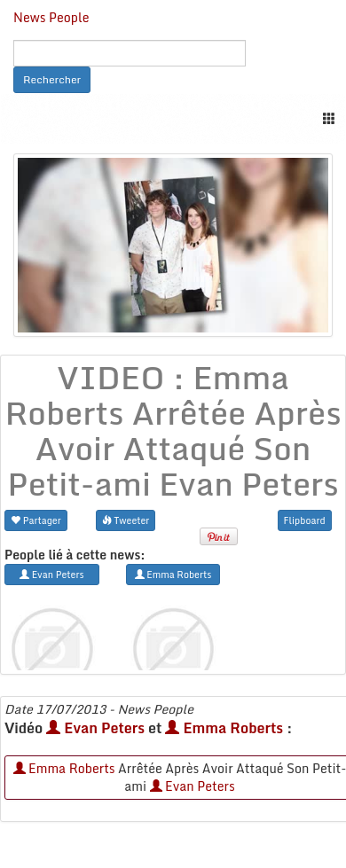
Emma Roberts (224, 728)
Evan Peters (95, 728)
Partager (36, 520)
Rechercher (52, 79)
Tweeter (126, 520)
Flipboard (305, 520)
